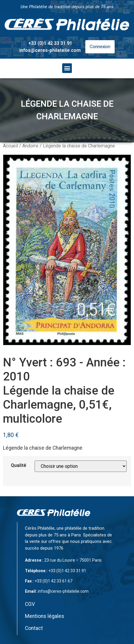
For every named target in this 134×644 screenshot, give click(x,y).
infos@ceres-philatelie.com (50, 50)
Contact (34, 628)
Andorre (30, 146)
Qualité (19, 465)
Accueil (10, 146)
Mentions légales (45, 616)
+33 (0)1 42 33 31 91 (50, 43)
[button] (67, 68)
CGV (30, 604)
